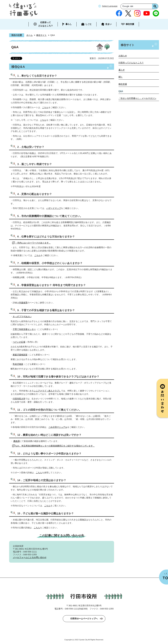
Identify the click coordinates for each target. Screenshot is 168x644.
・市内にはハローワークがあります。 (33, 243)
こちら (45, 107)
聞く (121, 77)
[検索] (137, 6)
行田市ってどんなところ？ (131, 63)
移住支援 (123, 84)
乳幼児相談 (18, 364)
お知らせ (123, 56)
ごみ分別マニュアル (58, 427)
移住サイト (42, 35)
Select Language (110, 6)
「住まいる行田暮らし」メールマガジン (137, 98)
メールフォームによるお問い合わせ (30, 557)
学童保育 (23, 303)
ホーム (30, 35)
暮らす (122, 70)
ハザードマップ (54, 208)
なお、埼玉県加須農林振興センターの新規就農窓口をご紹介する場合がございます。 (55, 446)
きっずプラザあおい (22, 317)
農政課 (16, 441)
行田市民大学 (19, 399)
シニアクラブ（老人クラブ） (47, 391)
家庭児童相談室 (20, 355)
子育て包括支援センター (24, 329)
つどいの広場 (19, 342)
